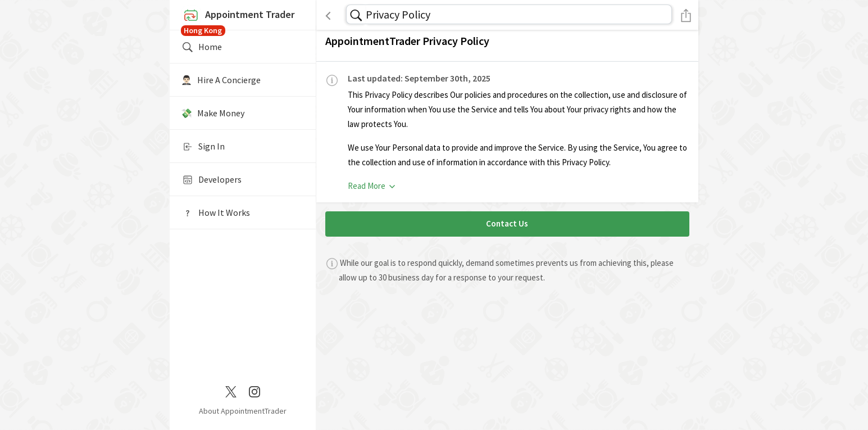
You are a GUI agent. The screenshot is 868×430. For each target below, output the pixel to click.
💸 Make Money (213, 113)
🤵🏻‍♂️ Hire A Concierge (221, 80)
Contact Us (507, 223)
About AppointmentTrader (243, 411)
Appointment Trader (243, 18)
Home (201, 47)
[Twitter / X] (231, 391)
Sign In (203, 147)
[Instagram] (255, 391)
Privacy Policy (398, 14)
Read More (372, 186)
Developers (211, 180)
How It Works (215, 213)
